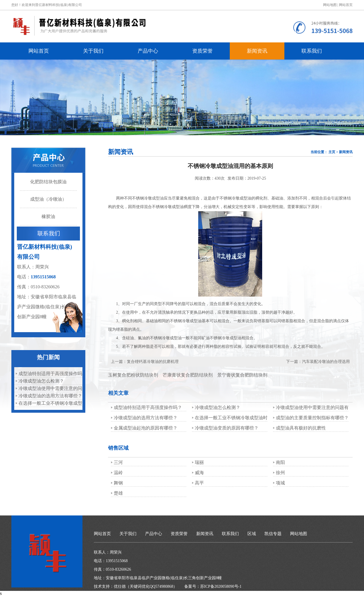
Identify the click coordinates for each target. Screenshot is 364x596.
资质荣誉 (202, 51)
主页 (332, 152)
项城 (280, 483)
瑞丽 (199, 462)
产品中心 (148, 51)
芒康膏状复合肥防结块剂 (188, 375)
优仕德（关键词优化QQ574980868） (145, 586)
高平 (199, 483)
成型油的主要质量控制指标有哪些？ (312, 418)
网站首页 (346, 5)
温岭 (118, 473)
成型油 (158, 198)
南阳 (280, 462)
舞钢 (118, 483)
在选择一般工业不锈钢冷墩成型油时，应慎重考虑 (50, 403)
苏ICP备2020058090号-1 (221, 586)
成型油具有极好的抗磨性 (301, 428)
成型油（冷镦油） (48, 199)
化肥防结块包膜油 (48, 182)
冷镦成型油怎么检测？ (41, 381)
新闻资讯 (257, 51)
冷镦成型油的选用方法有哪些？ (50, 396)
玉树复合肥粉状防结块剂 (133, 375)
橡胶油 (48, 216)
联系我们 (312, 51)
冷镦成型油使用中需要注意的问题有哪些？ (50, 388)
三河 (118, 462)
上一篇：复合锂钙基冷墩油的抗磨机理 (145, 362)
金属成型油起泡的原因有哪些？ (146, 428)
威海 (199, 473)
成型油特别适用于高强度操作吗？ (50, 374)
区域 (252, 534)
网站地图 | (331, 5)
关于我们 (93, 51)
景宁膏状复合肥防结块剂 (242, 375)
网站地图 (299, 534)
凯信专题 (273, 534)
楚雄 (118, 493)
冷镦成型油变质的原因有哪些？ (227, 428)
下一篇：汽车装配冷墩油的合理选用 (318, 362)
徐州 (280, 473)
